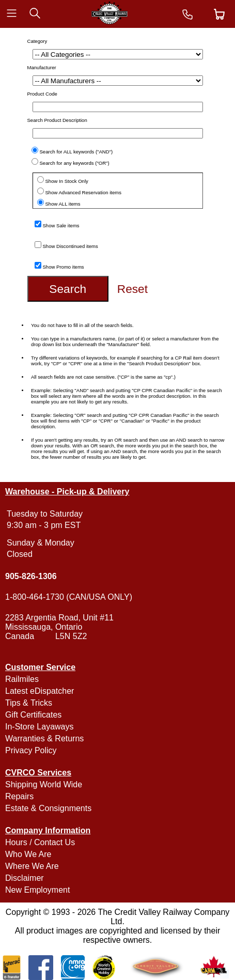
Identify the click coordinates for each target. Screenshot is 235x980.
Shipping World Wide (44, 784)
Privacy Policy (31, 750)
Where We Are (32, 866)
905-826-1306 (31, 576)
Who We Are (28, 854)
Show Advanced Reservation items (84, 192)
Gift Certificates (33, 715)
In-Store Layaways (40, 727)
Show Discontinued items (71, 246)
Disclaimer (25, 878)
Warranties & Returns (44, 738)
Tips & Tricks (29, 703)
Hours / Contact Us (40, 842)
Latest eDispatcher (40, 691)
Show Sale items (61, 225)
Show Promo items (64, 267)
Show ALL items (63, 204)
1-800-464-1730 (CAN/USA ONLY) (69, 597)
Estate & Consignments (48, 808)
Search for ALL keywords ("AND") (76, 152)
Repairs (19, 796)
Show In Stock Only (67, 181)
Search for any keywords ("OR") (75, 163)
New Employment (37, 890)
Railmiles (22, 679)
